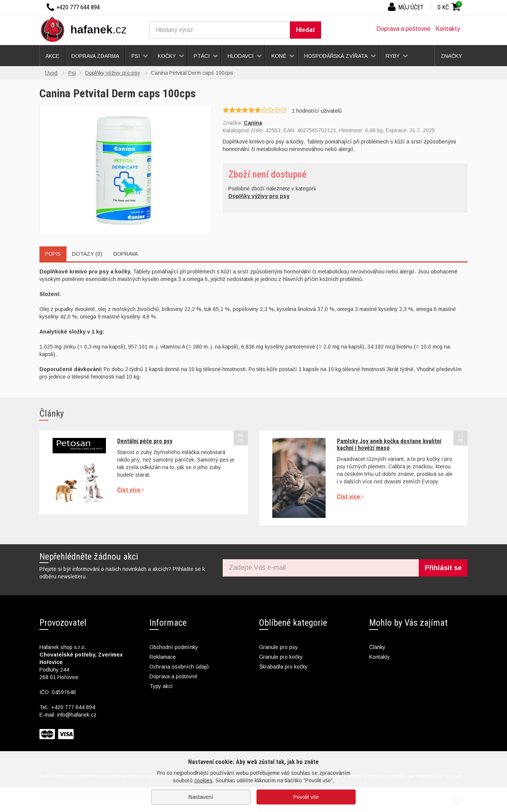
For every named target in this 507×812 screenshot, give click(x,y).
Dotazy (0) (87, 254)
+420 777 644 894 (73, 707)
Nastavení (201, 797)
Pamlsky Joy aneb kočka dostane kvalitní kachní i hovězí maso (389, 444)
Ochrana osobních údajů (179, 667)
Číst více (131, 490)
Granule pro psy (278, 647)
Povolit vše (306, 797)
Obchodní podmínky (174, 647)
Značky (451, 56)
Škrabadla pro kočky (283, 667)
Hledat (306, 30)
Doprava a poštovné (403, 29)
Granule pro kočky (281, 657)
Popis (53, 254)
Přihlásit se (443, 568)
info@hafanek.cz (77, 715)
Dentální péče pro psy (145, 441)
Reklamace (163, 657)
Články (377, 647)
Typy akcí (161, 686)
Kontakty (448, 29)
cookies (203, 780)
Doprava (126, 254)
